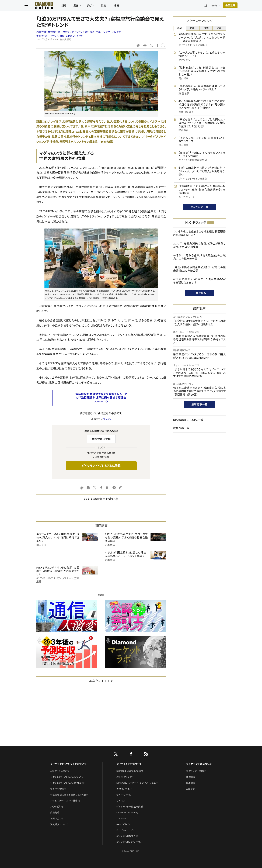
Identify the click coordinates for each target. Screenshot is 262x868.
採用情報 (191, 783)
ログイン (203, 6)
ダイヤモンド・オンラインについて (68, 764)
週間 (206, 28)
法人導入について (59, 824)
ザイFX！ (121, 801)
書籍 (129, 6)
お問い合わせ (57, 819)
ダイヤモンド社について (199, 764)
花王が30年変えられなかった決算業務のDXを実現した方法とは (200, 281)
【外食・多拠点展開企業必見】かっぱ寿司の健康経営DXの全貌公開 (200, 269)
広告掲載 (55, 813)
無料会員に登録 (101, 439)
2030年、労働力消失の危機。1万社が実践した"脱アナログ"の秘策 (200, 245)
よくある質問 (57, 807)
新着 (76, 6)
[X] (116, 755)
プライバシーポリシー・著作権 (65, 801)
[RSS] (146, 755)
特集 (115, 6)
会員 (219, 28)
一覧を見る (199, 293)
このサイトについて (60, 771)
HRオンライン (123, 824)
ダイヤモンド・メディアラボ (129, 842)
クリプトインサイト (125, 830)
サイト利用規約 (58, 789)
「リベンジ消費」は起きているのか (66, 36)
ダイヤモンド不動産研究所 (130, 807)
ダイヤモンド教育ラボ (127, 836)
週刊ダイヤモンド (125, 777)
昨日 (193, 28)
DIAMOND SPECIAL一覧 (188, 420)
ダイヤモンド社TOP (196, 771)
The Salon (122, 819)
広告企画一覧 (181, 428)
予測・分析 (42, 36)
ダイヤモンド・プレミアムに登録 (101, 466)
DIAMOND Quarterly (127, 813)
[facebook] (131, 755)
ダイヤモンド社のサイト (129, 764)
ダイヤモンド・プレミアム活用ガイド (68, 783)
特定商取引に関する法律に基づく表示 (69, 795)
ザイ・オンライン (124, 795)
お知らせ (190, 789)
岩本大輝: (80, 32)
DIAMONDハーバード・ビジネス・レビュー (137, 783)
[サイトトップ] (53, 6)
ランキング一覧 (199, 207)
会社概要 (191, 777)
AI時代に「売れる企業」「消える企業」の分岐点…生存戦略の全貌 (200, 257)
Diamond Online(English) (130, 771)
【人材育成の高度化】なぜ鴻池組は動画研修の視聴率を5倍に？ (200, 233)
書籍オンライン (124, 789)
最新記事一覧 (200, 404)
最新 (180, 28)
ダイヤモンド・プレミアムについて (67, 777)
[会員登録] (219, 6)
